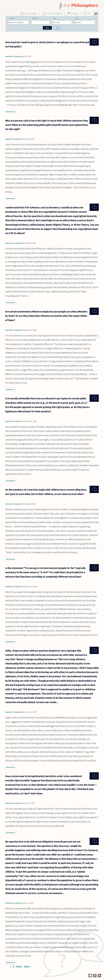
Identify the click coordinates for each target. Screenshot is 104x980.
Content (12, 18)
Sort (77, 18)
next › (19, 966)
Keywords (35, 18)
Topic (54, 18)
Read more (11, 112)
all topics (75, 13)
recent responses (55, 13)
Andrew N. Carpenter (14, 56)
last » (28, 966)
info (89, 13)
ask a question (31, 13)
